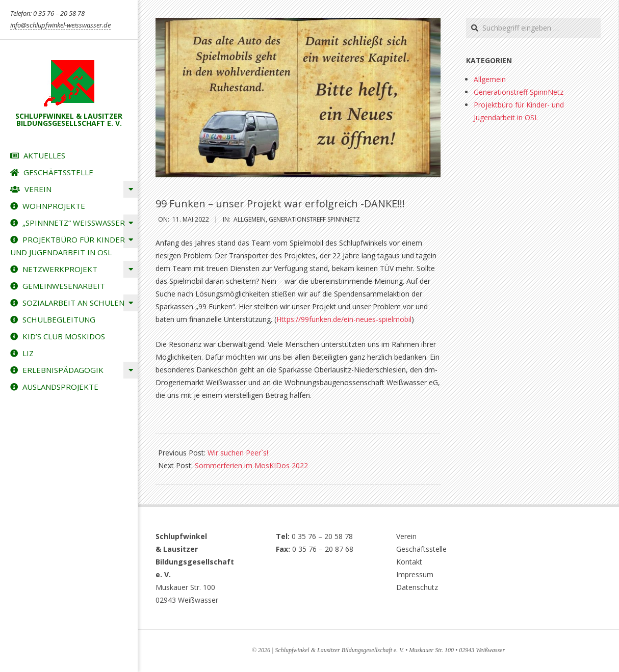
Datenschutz (417, 587)
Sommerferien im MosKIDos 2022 (251, 465)
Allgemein (250, 219)
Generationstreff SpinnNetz (314, 219)
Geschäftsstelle (421, 549)
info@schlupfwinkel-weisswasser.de (60, 25)
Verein (406, 536)
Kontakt (409, 562)
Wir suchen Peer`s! (238, 453)
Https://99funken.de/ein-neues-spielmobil (344, 319)
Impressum (415, 574)
